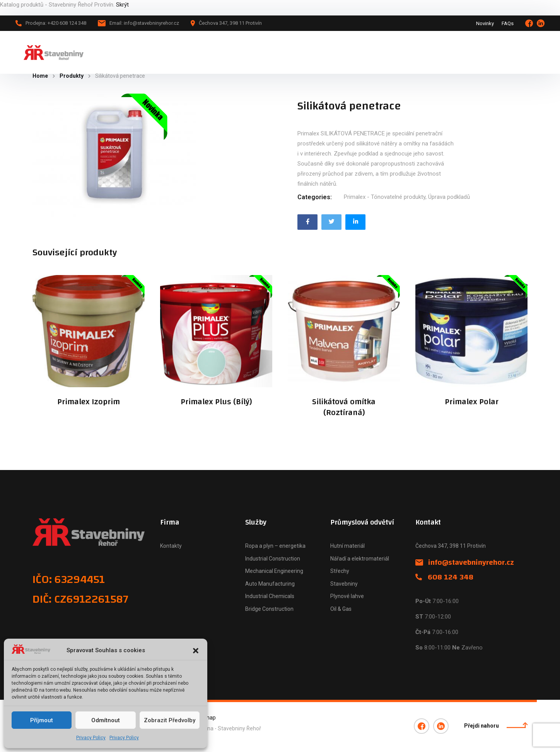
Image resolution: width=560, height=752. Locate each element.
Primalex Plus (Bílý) (216, 402)
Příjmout (42, 720)
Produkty (72, 76)
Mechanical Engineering (274, 571)
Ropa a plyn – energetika (275, 546)
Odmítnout (106, 720)
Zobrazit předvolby (170, 720)
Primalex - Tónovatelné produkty (385, 197)
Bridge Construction (269, 609)
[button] (196, 651)
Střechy (340, 571)
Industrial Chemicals (270, 596)
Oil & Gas (341, 609)
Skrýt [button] (122, 5)
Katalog (183, 52)
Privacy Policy (91, 738)
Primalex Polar (472, 402)
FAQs (508, 23)
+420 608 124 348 (509, 52)
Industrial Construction (273, 559)
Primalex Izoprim (89, 402)
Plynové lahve (347, 596)
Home (40, 76)
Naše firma (267, 52)
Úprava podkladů (449, 197)
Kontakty (171, 546)
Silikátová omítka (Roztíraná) (344, 407)
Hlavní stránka (140, 52)
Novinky (485, 23)
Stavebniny (344, 584)
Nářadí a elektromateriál (360, 559)
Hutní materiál (347, 546)
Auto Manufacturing (270, 584)
